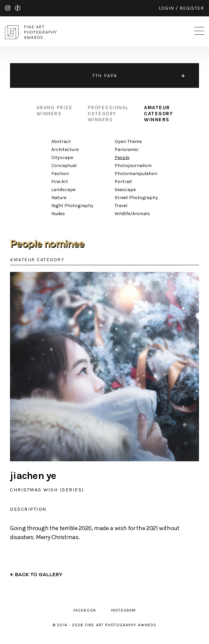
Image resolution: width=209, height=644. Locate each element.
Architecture (65, 149)
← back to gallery (36, 575)
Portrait (123, 182)
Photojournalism (133, 166)
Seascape (125, 190)
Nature (59, 198)
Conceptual (64, 166)
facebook (18, 8)
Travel (121, 206)
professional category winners (108, 114)
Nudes (58, 214)
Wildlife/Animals (132, 214)
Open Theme (128, 141)
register (192, 8)
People (122, 157)
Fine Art (60, 182)
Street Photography (136, 198)
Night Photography (72, 206)
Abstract (61, 141)
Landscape (63, 190)
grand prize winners (54, 111)
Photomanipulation (136, 174)
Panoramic (127, 149)
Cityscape (62, 157)
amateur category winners (158, 114)
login (166, 8)
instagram (8, 8)
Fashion (60, 174)
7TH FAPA (104, 75)
